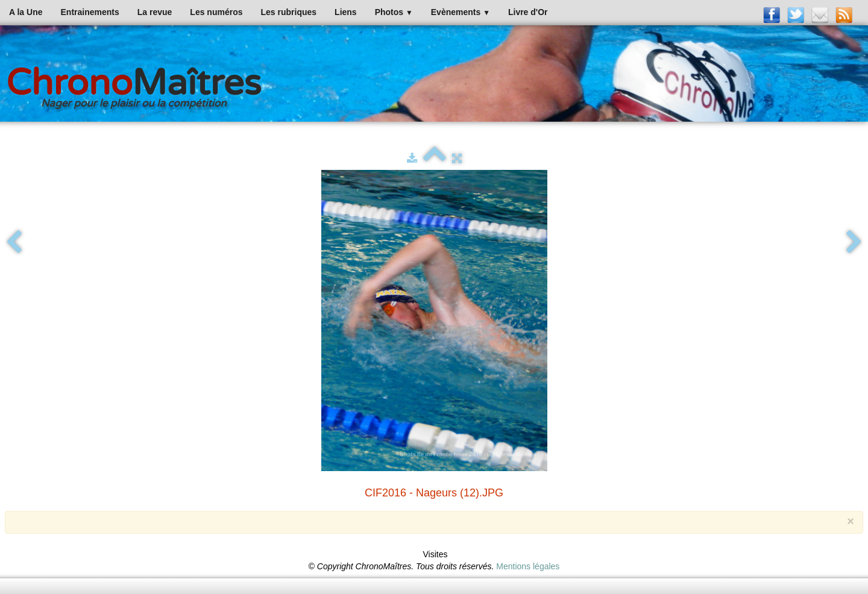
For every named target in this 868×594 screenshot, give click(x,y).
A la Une (26, 12)
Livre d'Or (528, 12)
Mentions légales (528, 566)
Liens (346, 12)
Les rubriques (288, 12)
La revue (155, 12)
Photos (394, 12)
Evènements (461, 12)
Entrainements (90, 12)
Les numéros (216, 12)
